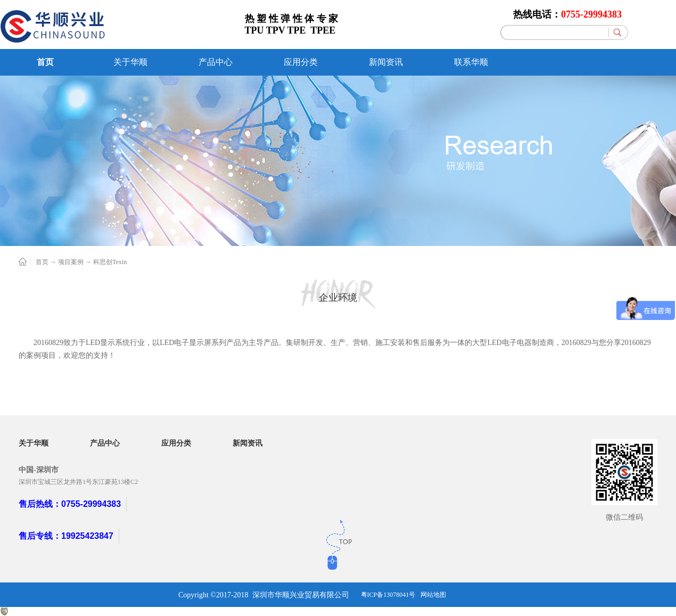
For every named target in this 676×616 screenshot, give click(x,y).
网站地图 (433, 595)
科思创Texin (110, 262)
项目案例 (71, 262)
